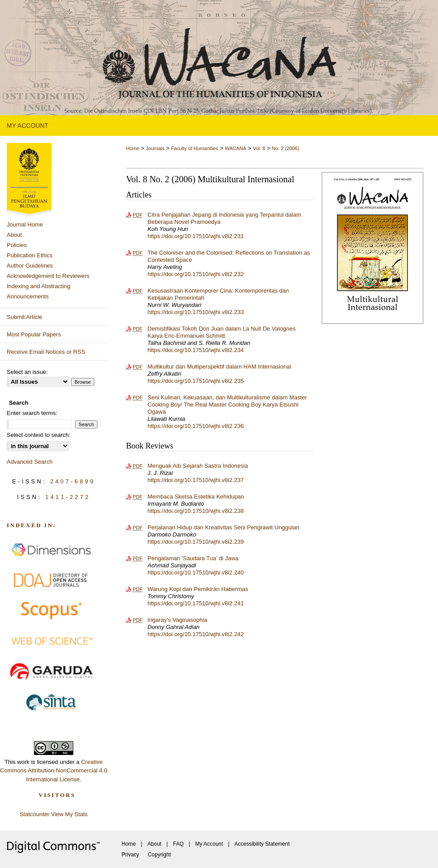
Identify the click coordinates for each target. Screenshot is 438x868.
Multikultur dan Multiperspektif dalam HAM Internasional (219, 367)
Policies (17, 245)
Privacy (130, 855)
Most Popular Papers (34, 334)
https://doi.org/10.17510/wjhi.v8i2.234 (196, 350)
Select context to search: (38, 435)
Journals (155, 148)
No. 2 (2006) (285, 148)
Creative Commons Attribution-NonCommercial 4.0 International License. (54, 771)
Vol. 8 (259, 148)
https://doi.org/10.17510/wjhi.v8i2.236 (196, 426)
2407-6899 (73, 481)
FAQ (178, 844)
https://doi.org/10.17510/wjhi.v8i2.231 (196, 236)
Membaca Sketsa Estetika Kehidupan (196, 497)
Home (133, 148)
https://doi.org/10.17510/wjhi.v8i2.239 (196, 542)
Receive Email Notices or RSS (46, 352)
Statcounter (35, 814)
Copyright (159, 855)
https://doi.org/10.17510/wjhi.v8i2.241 (196, 603)
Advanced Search (30, 462)
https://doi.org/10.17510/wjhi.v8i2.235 (196, 381)
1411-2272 (68, 497)
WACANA (236, 148)
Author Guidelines (30, 266)
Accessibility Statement (262, 844)
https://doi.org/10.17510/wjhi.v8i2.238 (196, 511)
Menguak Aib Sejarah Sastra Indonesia (198, 466)
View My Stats (69, 814)
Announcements (28, 296)
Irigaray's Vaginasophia (177, 620)
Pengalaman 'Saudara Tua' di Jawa (193, 558)
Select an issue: (27, 372)
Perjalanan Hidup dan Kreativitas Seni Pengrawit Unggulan (223, 527)
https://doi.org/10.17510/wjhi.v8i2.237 (196, 480)
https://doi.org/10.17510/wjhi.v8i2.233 (196, 312)
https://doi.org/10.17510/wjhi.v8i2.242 (196, 634)
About (14, 235)
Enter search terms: (32, 413)
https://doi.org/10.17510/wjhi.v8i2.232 (196, 274)
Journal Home (25, 224)
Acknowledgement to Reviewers (48, 276)
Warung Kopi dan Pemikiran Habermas (198, 589)
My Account (209, 844)
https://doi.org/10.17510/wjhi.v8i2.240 (196, 572)
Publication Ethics (30, 255)
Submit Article (24, 317)
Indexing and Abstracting (38, 286)
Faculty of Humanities (195, 148)
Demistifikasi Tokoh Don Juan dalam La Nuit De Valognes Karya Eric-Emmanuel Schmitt (221, 332)
